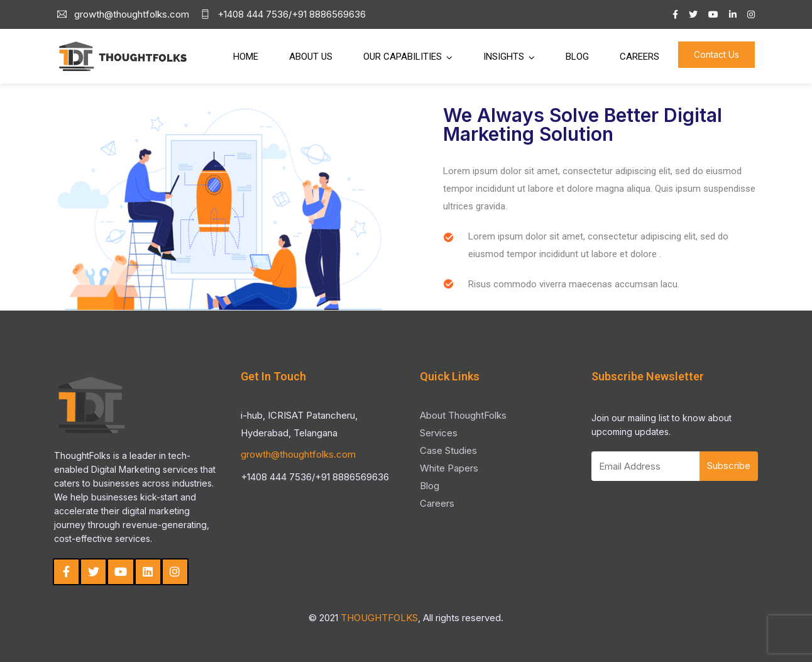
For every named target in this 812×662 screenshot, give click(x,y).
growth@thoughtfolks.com (298, 454)
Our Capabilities (403, 57)
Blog (577, 57)
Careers (639, 57)
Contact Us (716, 54)
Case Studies (448, 450)
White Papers (449, 468)
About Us (311, 57)
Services (439, 433)
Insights (504, 57)
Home (246, 57)
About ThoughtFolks (463, 415)
